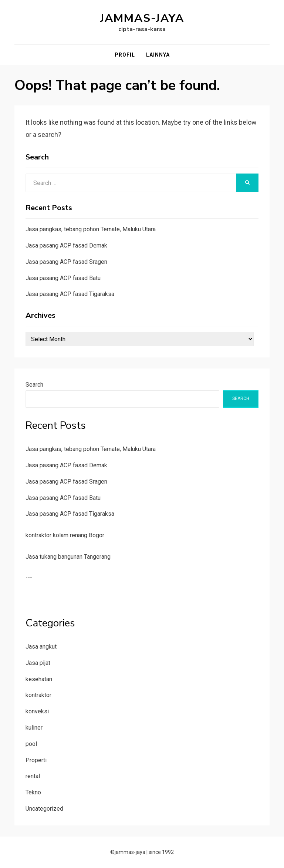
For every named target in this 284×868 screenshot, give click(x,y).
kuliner (34, 728)
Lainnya (158, 55)
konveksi (37, 711)
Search (34, 385)
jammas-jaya (142, 18)
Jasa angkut (41, 647)
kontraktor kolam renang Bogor (65, 535)
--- (29, 578)
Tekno (33, 792)
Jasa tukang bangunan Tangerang (68, 557)
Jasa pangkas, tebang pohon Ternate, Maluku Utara (91, 229)
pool (31, 744)
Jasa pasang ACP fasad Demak (66, 245)
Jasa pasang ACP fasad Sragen (66, 262)
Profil (125, 55)
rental (33, 776)
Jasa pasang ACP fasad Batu (63, 278)
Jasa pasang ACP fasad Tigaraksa (70, 294)
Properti (36, 760)
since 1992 (161, 852)
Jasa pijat (38, 663)
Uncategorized (44, 809)
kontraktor (38, 695)
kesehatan (39, 679)
